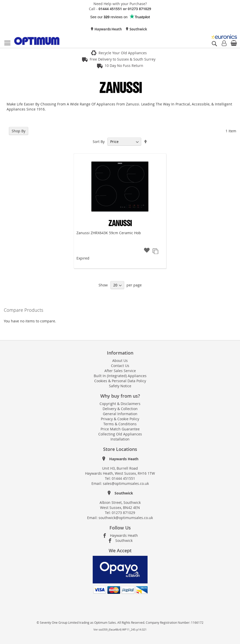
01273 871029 (123, 513)
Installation (120, 439)
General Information (120, 414)
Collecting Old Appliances (120, 434)
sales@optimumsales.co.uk (126, 483)
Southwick (138, 29)
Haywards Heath (108, 29)
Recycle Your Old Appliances (123, 53)
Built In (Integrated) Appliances (120, 376)
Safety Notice (120, 386)
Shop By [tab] (19, 131)
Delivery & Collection (120, 409)
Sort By (99, 142)
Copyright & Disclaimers (120, 404)
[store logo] (37, 41)
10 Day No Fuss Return (124, 66)
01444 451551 (123, 478)
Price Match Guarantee (120, 429)
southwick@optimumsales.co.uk (126, 518)
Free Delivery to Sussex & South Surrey (123, 59)
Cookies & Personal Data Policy (120, 381)
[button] (147, 251)
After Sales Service (120, 371)
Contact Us (120, 366)
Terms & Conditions (120, 424)
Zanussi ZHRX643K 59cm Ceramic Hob (109, 233)
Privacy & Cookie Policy (120, 419)
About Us (120, 361)
